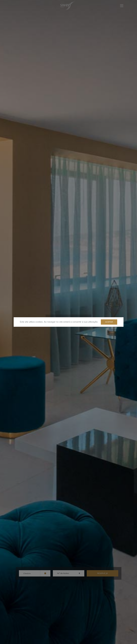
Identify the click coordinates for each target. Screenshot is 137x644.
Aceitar (109, 322)
